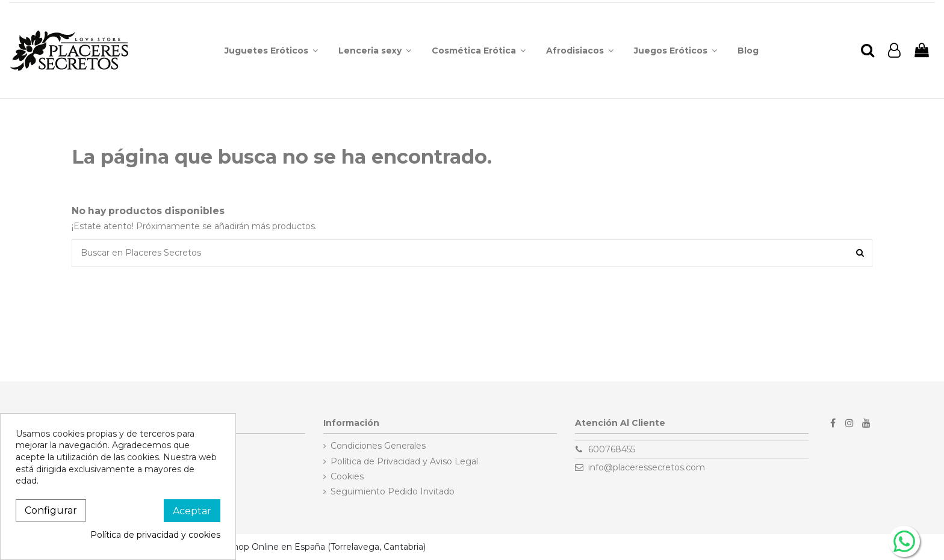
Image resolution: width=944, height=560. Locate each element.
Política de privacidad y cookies (155, 535)
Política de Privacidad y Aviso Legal (404, 461)
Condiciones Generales (378, 446)
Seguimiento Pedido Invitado (393, 491)
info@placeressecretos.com (647, 467)
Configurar (51, 510)
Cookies (347, 476)
